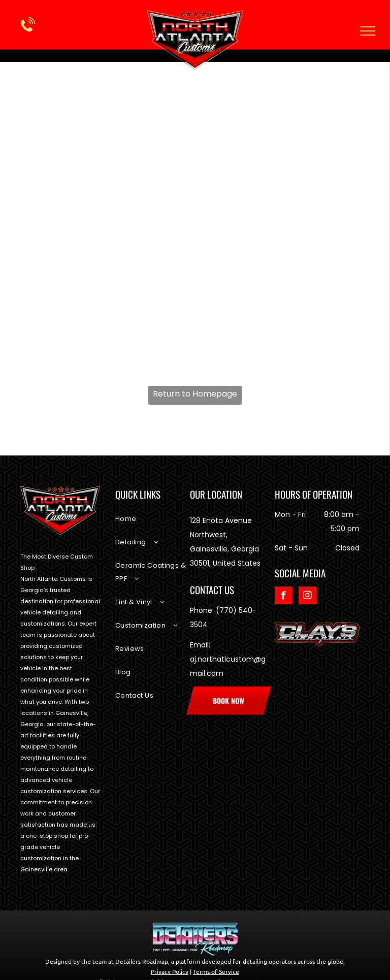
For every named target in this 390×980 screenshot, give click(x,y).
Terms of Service (216, 971)
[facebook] (284, 597)
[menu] (368, 31)
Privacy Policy (170, 971)
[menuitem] (153, 524)
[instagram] (307, 597)
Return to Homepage (195, 394)
